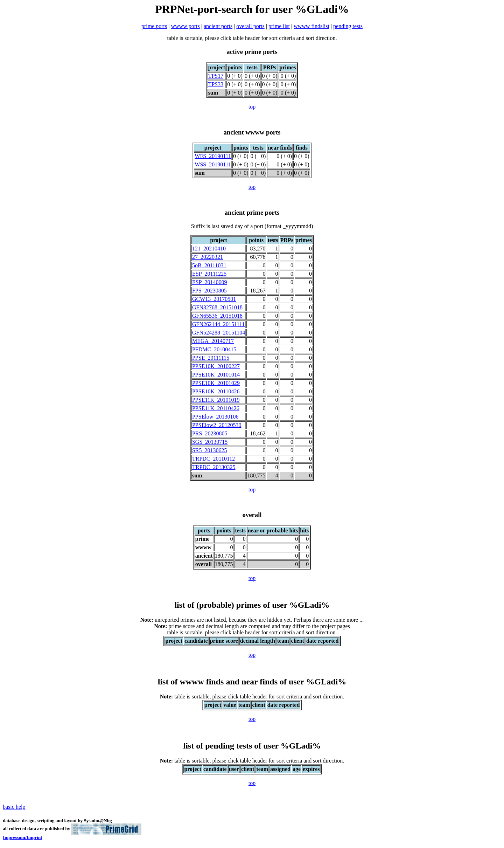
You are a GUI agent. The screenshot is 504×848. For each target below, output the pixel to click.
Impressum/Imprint (23, 837)
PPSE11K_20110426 (216, 408)
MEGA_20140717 (213, 341)
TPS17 (216, 76)
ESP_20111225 (209, 274)
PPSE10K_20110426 (216, 391)
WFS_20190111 (213, 156)
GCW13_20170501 (214, 299)
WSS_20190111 (213, 164)
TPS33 (216, 84)
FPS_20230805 (209, 291)
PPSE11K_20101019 (216, 400)
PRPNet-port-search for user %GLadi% (252, 9)
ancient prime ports (252, 212)
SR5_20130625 (210, 450)
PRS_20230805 (210, 433)
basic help (14, 807)
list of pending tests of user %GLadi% (252, 746)
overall (252, 515)
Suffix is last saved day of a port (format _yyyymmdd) (252, 226)
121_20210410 (209, 249)
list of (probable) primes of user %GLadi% (252, 605)
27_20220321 (208, 257)
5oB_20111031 (209, 265)
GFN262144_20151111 (218, 324)
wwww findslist (311, 26)
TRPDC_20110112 (213, 459)
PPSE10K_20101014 (216, 375)
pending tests (348, 26)
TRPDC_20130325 (214, 467)
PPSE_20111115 (211, 358)
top (252, 107)
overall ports (250, 26)
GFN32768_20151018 (217, 307)
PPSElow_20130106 (215, 417)
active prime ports (252, 52)
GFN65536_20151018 (217, 316)
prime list (279, 26)
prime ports (154, 26)
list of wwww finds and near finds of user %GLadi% (252, 682)
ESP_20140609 (210, 282)
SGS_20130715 (210, 442)
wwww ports (185, 26)
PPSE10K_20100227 (216, 366)
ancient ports (218, 26)
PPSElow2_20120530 (217, 425)
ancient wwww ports (252, 132)
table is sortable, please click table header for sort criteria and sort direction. (252, 697)
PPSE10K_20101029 (216, 383)
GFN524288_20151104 (219, 333)
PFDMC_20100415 (214, 349)
